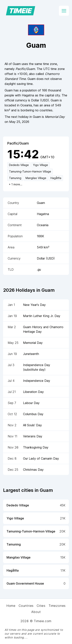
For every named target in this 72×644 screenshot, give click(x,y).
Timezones (57, 606)
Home (11, 606)
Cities (41, 606)
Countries (26, 606)
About (36, 612)
